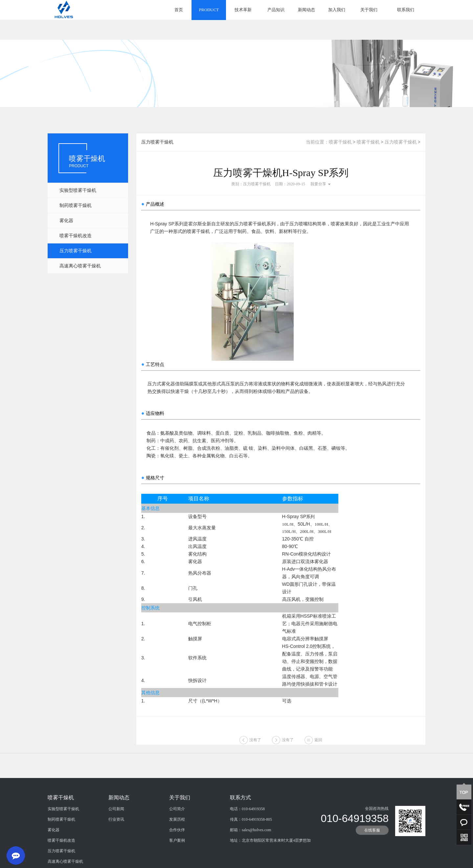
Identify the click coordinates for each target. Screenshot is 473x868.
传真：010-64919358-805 (251, 851)
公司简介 (177, 840)
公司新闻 (116, 840)
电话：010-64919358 (247, 840)
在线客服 (372, 861)
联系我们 (406, 10)
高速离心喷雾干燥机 (80, 266)
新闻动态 (306, 10)
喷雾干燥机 (340, 142)
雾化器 (66, 221)
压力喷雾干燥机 (76, 251)
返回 (318, 747)
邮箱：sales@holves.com (250, 861)
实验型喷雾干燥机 (78, 190)
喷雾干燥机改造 (76, 236)
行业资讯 (116, 851)
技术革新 (243, 10)
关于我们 (369, 10)
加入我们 (337, 10)
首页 (179, 10)
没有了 (255, 747)
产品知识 (276, 10)
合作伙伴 (177, 861)
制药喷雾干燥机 (76, 206)
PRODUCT (209, 10)
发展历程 (177, 851)
